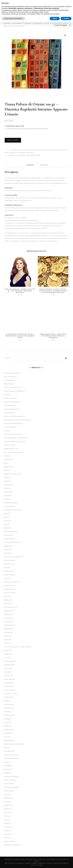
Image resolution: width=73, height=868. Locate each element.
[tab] (30, 165)
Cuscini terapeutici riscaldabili (13, 391)
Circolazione (8, 560)
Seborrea (7, 769)
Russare (6, 762)
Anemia (6, 488)
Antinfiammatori (9, 503)
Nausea (6, 712)
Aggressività (8, 467)
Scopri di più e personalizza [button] (13, 18)
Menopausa (8, 704)
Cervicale (7, 553)
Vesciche (7, 834)
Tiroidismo (7, 805)
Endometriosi (8, 625)
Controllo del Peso (10, 582)
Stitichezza (64, 150)
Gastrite (6, 650)
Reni (5, 748)
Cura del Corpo (9, 586)
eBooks (6, 395)
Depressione (8, 589)
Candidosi (7, 546)
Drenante (25, 150)
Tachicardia (7, 798)
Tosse (6, 816)
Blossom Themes (46, 863)
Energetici (7, 629)
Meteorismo (8, 708)
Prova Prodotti (9, 427)
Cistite (6, 568)
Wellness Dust (8, 841)
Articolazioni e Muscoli (11, 510)
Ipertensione (8, 679)
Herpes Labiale (9, 661)
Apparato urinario (14, 155)
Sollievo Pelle (8, 780)
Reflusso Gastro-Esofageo (12, 744)
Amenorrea (8, 485)
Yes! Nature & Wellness (11, 845)
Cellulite (6, 550)
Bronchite (7, 535)
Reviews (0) (44, 165)
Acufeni (6, 456)
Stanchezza (7, 784)
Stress (6, 794)
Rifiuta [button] (55, 18)
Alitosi (6, 470)
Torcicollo (7, 812)
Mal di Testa (8, 697)
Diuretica (23, 155)
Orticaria (6, 722)
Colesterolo (8, 571)
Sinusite (6, 773)
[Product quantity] (8, 135)
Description (30, 165)
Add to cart (13, 140)
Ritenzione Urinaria (53, 150)
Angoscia (7, 492)
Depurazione (17, 150)
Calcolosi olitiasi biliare (11, 542)
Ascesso (6, 521)
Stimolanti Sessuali (10, 787)
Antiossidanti (8, 506)
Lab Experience (9, 405)
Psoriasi (6, 737)
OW (16, 863)
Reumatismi (8, 751)
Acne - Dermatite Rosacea (12, 452)
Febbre (6, 636)
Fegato (6, 640)
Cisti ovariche (8, 564)
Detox (6, 596)
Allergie (6, 477)
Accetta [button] (66, 18)
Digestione (7, 611)
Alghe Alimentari (9, 377)
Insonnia (7, 672)
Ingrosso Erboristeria (11, 402)
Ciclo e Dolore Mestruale (12, 557)
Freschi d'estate (9, 398)
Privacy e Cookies (37, 865)
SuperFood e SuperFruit (12, 434)
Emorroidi (7, 622)
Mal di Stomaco (9, 694)
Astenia (6, 528)
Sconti (6, 431)
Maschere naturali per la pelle (13, 416)
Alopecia (7, 481)
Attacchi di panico (10, 531)
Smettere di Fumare (10, 776)
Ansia (5, 499)
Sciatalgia (7, 766)
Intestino (32, 150)
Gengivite (7, 654)
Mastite (6, 701)
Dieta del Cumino (10, 607)
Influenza (7, 668)
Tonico (6, 809)
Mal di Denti (8, 683)
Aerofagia (7, 459)
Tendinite (7, 802)
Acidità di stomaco (10, 449)
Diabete (6, 600)
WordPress (65, 863)
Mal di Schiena (8, 690)
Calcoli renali (8, 539)
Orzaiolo (6, 726)
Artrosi (6, 517)
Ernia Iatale (7, 632)
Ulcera (6, 820)
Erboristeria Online (19, 859)
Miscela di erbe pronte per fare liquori (16, 420)
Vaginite (6, 823)
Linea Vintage (8, 413)
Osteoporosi (8, 730)
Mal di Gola (7, 686)
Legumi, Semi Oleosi (11, 409)
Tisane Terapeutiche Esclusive (13, 441)
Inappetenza (8, 665)
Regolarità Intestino (34, 155)
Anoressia (7, 495)
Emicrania (7, 618)
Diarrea (6, 604)
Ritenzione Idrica (41, 150)
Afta (5, 463)
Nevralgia (7, 719)
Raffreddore (8, 740)
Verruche (7, 827)
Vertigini (6, 830)
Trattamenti (30, 153)
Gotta (6, 658)
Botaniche (7, 384)
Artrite (6, 513)
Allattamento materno (11, 474)
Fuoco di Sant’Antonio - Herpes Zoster (17, 647)
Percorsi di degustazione (12, 423)
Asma (6, 524)
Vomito (6, 838)
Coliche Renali (8, 575)
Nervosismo (8, 715)
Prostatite (7, 733)
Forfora (6, 643)
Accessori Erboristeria (11, 373)
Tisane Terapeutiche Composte (15, 153)
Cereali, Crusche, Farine (11, 387)
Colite (6, 578)
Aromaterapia (8, 380)
